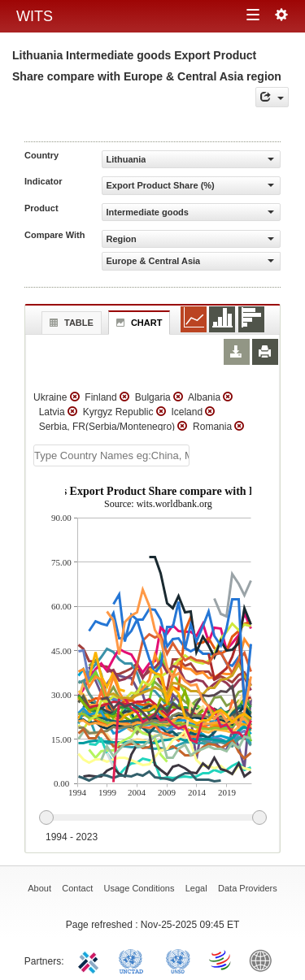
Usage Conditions (139, 888)
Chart (137, 323)
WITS (35, 16)
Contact (77, 888)
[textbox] (111, 455)
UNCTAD (134, 960)
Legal (196, 888)
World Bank (264, 960)
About (39, 888)
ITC (91, 960)
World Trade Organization (221, 960)
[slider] (152, 818)
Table (70, 323)
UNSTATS (178, 960)
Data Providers (248, 888)
